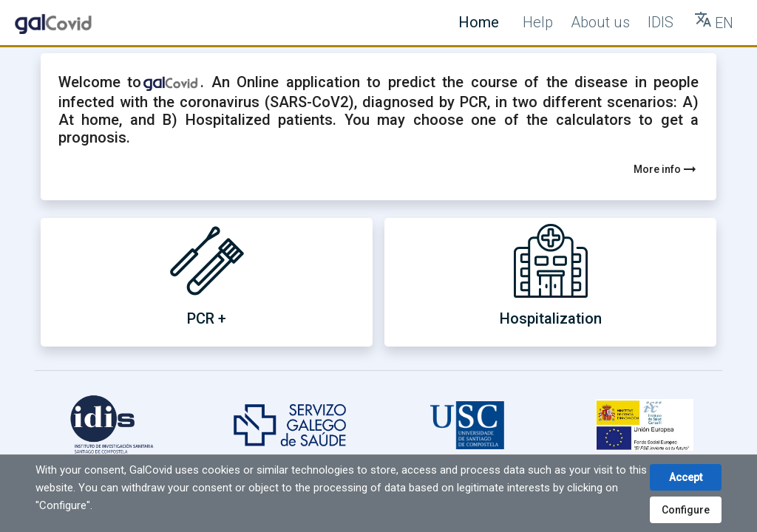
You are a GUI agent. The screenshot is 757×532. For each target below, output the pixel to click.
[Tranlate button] (714, 23)
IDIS (661, 22)
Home (479, 22)
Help (538, 22)
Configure (686, 510)
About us (600, 22)
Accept (686, 477)
